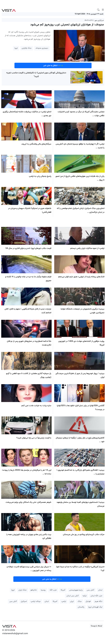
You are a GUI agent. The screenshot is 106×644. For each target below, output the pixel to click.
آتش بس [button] (90, 590)
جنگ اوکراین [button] (27, 48)
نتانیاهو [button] (34, 590)
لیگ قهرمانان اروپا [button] (95, 607)
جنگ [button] (80, 601)
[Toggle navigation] (103, 10)
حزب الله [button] (53, 590)
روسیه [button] (43, 590)
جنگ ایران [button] (23, 590)
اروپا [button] (16, 48)
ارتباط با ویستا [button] (96, 626)
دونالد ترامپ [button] (36, 601)
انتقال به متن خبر (53, 65)
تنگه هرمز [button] (98, 601)
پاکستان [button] (81, 607)
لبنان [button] (100, 590)
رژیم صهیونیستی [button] (76, 590)
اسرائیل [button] (24, 601)
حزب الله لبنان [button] (96, 596)
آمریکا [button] (63, 590)
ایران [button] (72, 601)
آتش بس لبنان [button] (73, 596)
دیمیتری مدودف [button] (42, 48)
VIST (9, 10)
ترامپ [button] (64, 601)
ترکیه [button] (85, 596)
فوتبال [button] (88, 601)
